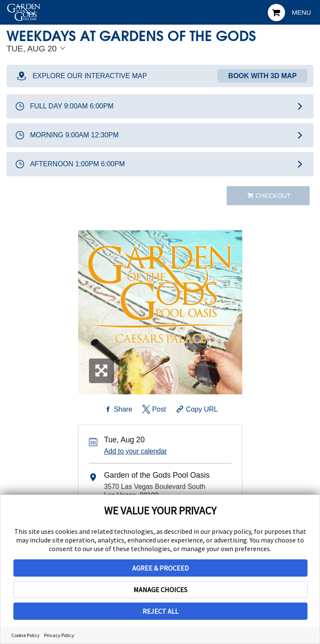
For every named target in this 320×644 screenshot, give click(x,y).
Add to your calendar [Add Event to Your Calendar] (136, 451)
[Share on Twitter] (154, 409)
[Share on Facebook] (117, 409)
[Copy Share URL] (196, 409)
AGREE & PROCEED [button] (160, 568)
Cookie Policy (25, 635)
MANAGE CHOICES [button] (160, 590)
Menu (301, 12)
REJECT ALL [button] (160, 611)
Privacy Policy (59, 635)
